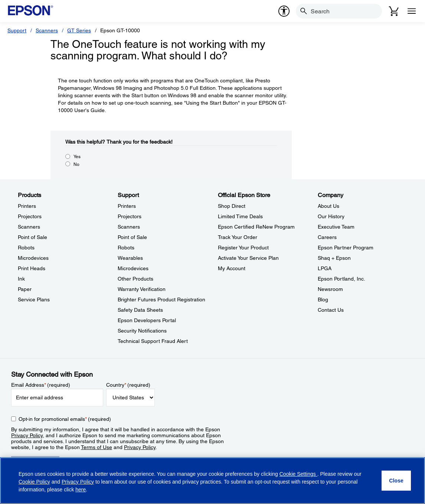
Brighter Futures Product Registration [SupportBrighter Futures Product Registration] (161, 300)
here (81, 490)
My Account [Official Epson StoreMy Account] (232, 268)
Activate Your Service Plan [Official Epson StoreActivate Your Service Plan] (248, 258)
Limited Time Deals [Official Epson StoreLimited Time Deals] (240, 216)
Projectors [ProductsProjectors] (30, 216)
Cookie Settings (298, 474)
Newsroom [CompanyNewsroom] (330, 289)
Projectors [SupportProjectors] (130, 216)
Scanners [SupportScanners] (129, 227)
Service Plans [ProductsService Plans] (34, 300)
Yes (77, 157)
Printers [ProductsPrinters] (27, 206)
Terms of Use (97, 447)
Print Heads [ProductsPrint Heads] (32, 268)
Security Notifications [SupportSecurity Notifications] (142, 331)
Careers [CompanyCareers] (327, 237)
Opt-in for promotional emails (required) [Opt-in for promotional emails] (65, 419)
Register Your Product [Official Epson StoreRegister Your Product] (243, 248)
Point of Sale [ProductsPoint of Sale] (32, 237)
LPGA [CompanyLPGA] (325, 268)
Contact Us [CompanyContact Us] (331, 310)
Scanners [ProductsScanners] (29, 227)
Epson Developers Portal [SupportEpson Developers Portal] (147, 320)
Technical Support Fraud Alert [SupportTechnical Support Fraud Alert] (153, 341)
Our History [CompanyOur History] (331, 216)
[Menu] (412, 11)
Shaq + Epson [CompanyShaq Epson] (334, 258)
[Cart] (394, 11)
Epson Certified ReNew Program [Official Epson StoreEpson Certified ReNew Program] (256, 227)
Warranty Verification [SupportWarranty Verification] (142, 289)
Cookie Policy (34, 482)
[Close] (396, 481)
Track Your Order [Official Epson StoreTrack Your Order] (238, 237)
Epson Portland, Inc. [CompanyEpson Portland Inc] (341, 279)
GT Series (79, 30)
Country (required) (128, 385)
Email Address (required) (41, 385)
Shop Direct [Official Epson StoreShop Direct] (232, 206)
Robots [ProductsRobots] (26, 248)
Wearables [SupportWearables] (130, 258)
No (76, 164)
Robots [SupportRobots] (126, 248)
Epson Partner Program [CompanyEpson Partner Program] (346, 248)
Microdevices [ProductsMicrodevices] (33, 258)
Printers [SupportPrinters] (127, 206)
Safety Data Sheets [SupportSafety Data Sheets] (140, 310)
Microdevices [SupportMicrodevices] (133, 268)
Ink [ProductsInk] (21, 279)
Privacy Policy (27, 435)
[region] (212, 481)
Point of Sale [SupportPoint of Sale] (132, 237)
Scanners (47, 30)
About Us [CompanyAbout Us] (328, 206)
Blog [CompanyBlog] (323, 300)
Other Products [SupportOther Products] (135, 279)
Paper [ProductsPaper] (25, 289)
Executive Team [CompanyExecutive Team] (336, 227)
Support (17, 30)
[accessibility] (284, 11)
